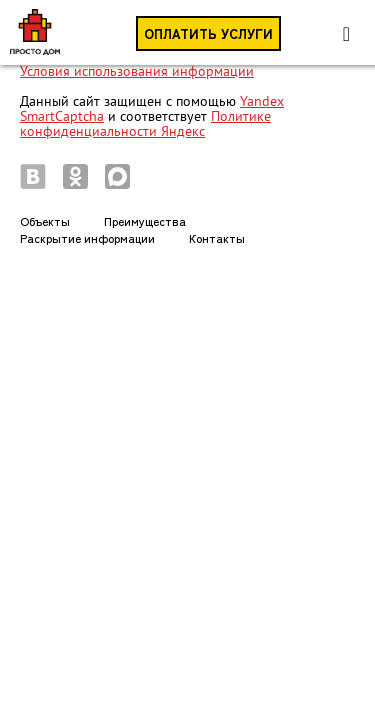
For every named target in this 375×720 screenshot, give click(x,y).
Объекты (45, 220)
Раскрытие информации (87, 237)
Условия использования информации (137, 71)
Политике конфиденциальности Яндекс (145, 124)
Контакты (217, 237)
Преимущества (145, 220)
